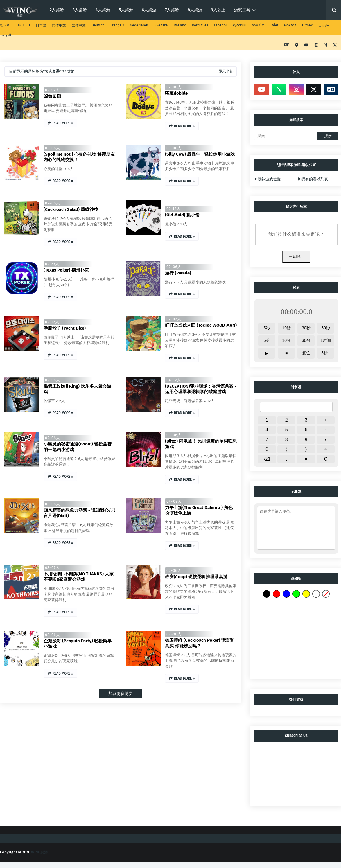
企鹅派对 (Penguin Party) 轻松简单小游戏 (78, 644)
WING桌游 (40, 852)
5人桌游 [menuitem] (126, 10)
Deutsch (98, 25)
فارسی (324, 25)
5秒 (267, 328)
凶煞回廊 (52, 96)
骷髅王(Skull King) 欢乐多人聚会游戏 (77, 389)
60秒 (326, 328)
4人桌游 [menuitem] (103, 10)
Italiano (180, 25)
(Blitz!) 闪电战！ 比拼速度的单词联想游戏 (201, 444)
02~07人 (52, 90)
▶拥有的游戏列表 (313, 179)
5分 (267, 340)
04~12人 (174, 380)
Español (220, 25)
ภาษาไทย (259, 25)
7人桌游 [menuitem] (172, 10)
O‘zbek (307, 25)
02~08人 (174, 87)
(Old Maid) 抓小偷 (182, 215)
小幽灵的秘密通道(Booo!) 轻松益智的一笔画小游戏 (78, 447)
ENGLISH (23, 25)
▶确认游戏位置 (267, 179)
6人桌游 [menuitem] (149, 10)
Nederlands (139, 25)
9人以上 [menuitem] (218, 10)
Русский (239, 25)
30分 (306, 340)
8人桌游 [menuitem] (195, 10)
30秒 (306, 328)
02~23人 (52, 264)
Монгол (290, 25)
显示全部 (226, 71)
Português (200, 25)
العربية (6, 35)
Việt (275, 25)
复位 (306, 353)
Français (117, 25)
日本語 (41, 25)
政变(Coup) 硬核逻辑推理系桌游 (196, 577)
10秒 (286, 328)
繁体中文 (79, 25)
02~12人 (52, 322)
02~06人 (53, 203)
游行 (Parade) (178, 273)
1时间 (326, 340)
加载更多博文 (121, 694)
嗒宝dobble (176, 93)
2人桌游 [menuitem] (57, 10)
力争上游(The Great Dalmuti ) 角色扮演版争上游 (199, 510)
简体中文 (59, 25)
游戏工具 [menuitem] (242, 10)
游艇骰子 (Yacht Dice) (65, 328)
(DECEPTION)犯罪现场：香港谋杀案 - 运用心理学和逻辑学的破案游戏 (201, 389)
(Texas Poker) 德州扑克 (66, 270)
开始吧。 (296, 257)
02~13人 (174, 209)
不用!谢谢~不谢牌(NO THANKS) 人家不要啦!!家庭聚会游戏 (79, 577)
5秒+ (326, 353)
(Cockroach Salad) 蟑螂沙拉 (71, 209)
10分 (286, 340)
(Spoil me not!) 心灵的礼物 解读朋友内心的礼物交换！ (79, 157)
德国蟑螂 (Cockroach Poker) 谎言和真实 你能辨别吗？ (200, 643)
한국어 (5, 25)
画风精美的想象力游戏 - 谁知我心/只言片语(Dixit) (79, 513)
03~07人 (52, 568)
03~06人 (53, 148)
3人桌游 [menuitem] (80, 10)
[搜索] (286, 136)
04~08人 (174, 501)
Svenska (161, 25)
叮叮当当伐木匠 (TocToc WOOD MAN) (201, 325)
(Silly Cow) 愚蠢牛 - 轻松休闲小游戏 (200, 154)
